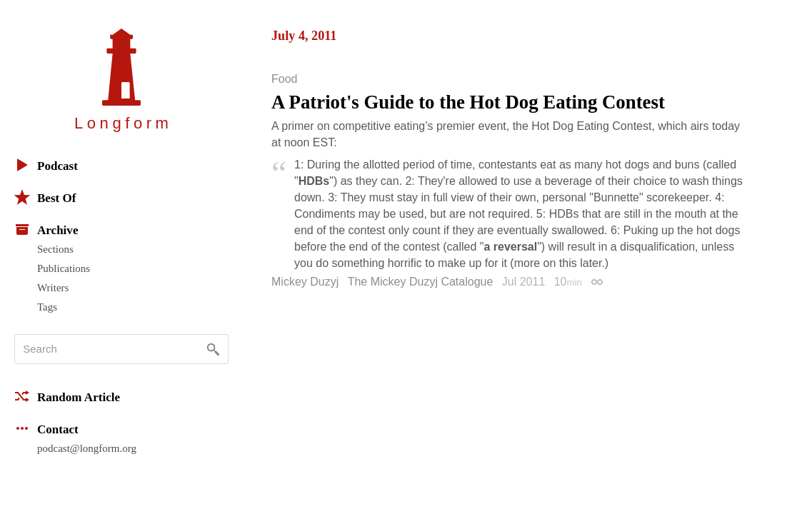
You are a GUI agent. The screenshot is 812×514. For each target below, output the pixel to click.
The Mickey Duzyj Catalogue (421, 282)
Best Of (45, 197)
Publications (64, 268)
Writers (53, 288)
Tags (47, 307)
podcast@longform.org (87, 448)
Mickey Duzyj (305, 282)
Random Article (67, 396)
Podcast (46, 165)
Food (284, 79)
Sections (55, 249)
